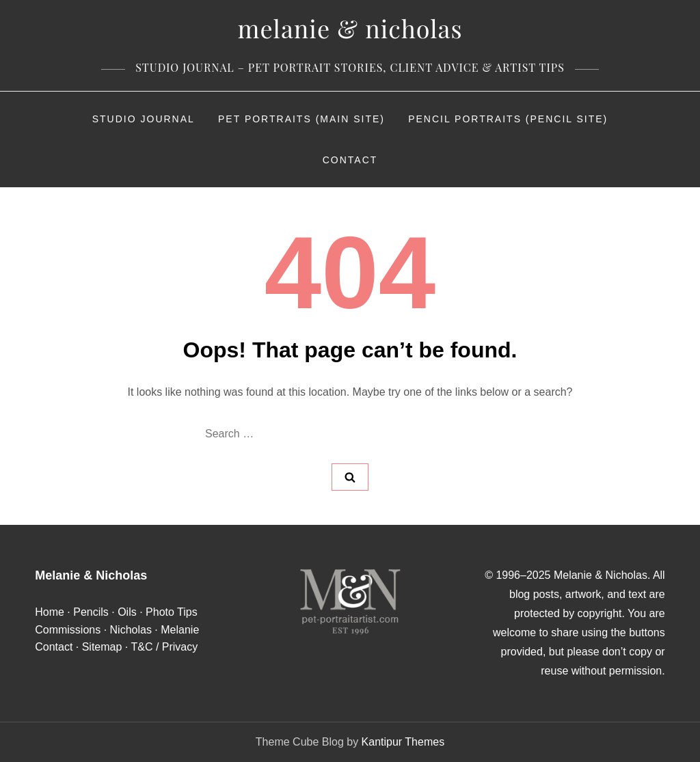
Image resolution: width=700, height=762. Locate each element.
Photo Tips (172, 612)
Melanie (180, 630)
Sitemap (102, 647)
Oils (127, 612)
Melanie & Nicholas (350, 28)
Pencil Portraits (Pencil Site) (508, 119)
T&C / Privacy (164, 647)
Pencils (91, 612)
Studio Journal (144, 119)
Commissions (68, 630)
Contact (350, 160)
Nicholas (131, 630)
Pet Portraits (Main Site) (301, 119)
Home (50, 612)
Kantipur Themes (403, 742)
